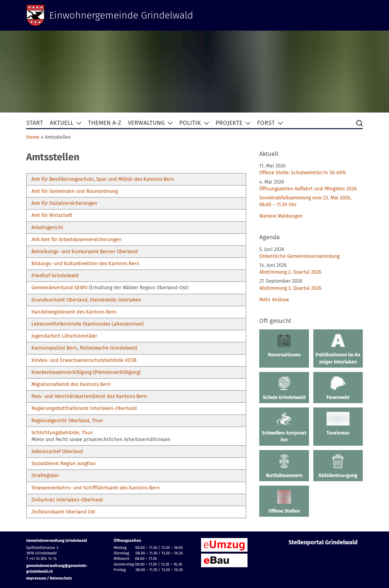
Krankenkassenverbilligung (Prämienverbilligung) (86, 372)
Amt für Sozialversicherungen (64, 203)
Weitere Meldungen (281, 216)
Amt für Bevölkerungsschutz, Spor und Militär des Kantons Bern (103, 179)
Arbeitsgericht (47, 227)
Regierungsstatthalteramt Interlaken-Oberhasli (84, 408)
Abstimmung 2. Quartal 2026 (290, 272)
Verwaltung (146, 123)
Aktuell (62, 123)
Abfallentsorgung (338, 466)
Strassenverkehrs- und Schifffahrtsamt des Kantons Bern (96, 488)
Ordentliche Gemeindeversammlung (299, 256)
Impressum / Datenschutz (49, 578)
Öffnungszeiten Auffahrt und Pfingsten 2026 (308, 189)
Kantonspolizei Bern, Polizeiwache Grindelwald (84, 348)
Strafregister (45, 475)
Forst (266, 123)
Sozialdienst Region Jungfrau (64, 463)
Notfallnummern (284, 466)
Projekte (229, 123)
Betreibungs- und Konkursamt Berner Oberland (85, 252)
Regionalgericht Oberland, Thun (67, 421)
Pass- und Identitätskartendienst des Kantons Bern (89, 396)
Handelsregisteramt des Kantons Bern (74, 312)
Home (33, 137)
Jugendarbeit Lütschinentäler (64, 336)
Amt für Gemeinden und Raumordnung (75, 191)
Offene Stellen (284, 502)
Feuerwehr (338, 388)
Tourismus (338, 424)
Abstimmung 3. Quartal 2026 (290, 288)
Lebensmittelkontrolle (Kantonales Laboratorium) (88, 324)
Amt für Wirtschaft (52, 215)
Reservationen (284, 346)
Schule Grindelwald (284, 388)
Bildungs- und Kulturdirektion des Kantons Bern (85, 264)
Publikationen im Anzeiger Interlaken (338, 349)
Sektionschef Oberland (57, 451)
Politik (190, 123)
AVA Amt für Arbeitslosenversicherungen (76, 240)
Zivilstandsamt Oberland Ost (63, 512)
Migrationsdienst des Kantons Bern (71, 384)
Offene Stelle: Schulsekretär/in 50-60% (303, 173)
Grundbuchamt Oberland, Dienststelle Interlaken (86, 300)
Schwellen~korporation (284, 427)
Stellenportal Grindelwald (323, 542)
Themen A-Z (105, 123)
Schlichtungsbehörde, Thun (62, 433)
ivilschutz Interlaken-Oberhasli (68, 500)
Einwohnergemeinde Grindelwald (121, 15)
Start (35, 123)
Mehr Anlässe (274, 300)
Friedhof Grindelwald (55, 276)
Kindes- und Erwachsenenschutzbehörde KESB (84, 360)
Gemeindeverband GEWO (59, 288)
